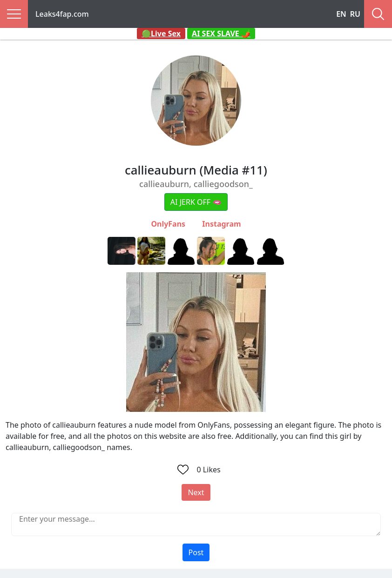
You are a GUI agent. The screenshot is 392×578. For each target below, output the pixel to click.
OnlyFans (168, 224)
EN (341, 14)
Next (196, 492)
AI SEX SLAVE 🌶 (221, 34)
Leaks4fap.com (62, 14)
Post (196, 552)
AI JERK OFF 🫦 (196, 202)
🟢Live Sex (161, 34)
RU (355, 14)
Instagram (221, 224)
